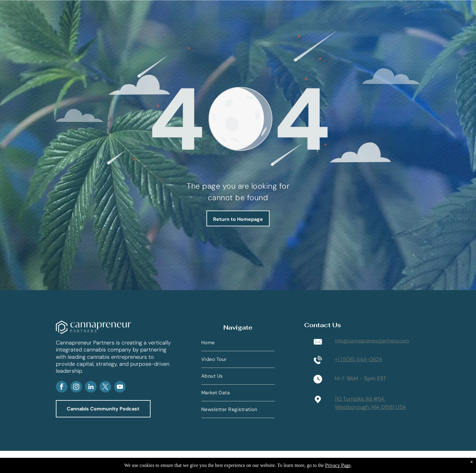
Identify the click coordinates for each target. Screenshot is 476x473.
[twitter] (105, 387)
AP (106, 372)
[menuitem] (238, 343)
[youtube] (120, 387)
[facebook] (62, 387)
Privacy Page (338, 465)
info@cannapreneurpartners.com (372, 341)
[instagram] (76, 387)
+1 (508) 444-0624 (359, 359)
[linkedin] (91, 387)
